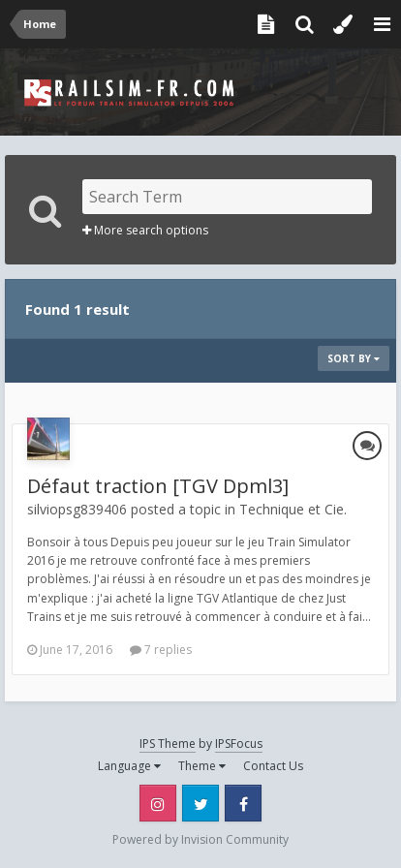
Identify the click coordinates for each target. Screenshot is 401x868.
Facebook (243, 803)
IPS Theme (168, 744)
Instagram (158, 803)
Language (129, 766)
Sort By (354, 358)
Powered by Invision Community (200, 839)
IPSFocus (239, 744)
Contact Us (273, 766)
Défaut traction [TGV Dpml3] (158, 486)
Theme (202, 766)
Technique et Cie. (293, 509)
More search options (145, 230)
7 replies (161, 650)
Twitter (200, 803)
